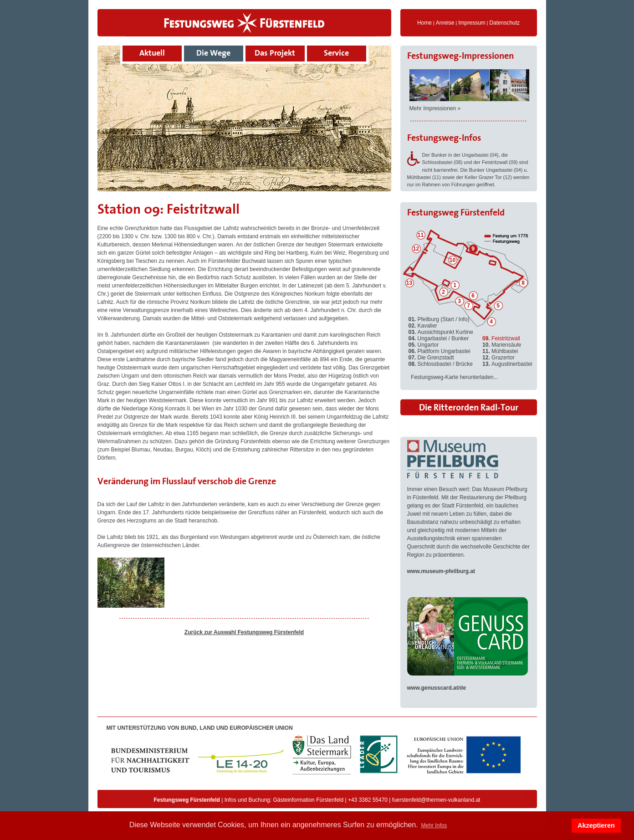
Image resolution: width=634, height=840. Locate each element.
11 (421, 235)
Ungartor (424, 345)
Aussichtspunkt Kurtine (441, 332)
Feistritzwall (501, 338)
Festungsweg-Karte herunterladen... (454, 377)
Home (424, 23)
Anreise (445, 23)
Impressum (472, 23)
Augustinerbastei (507, 364)
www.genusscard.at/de (437, 688)
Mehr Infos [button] (434, 825)
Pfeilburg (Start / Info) (439, 319)
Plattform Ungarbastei (440, 351)
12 (416, 249)
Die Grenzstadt (431, 358)
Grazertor (499, 358)
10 (452, 260)
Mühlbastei (500, 351)
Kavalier (423, 326)
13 (409, 283)
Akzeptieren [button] (596, 825)
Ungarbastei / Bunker (439, 338)
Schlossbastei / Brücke (441, 364)
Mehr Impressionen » (435, 109)
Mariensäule (502, 345)
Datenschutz (504, 23)
